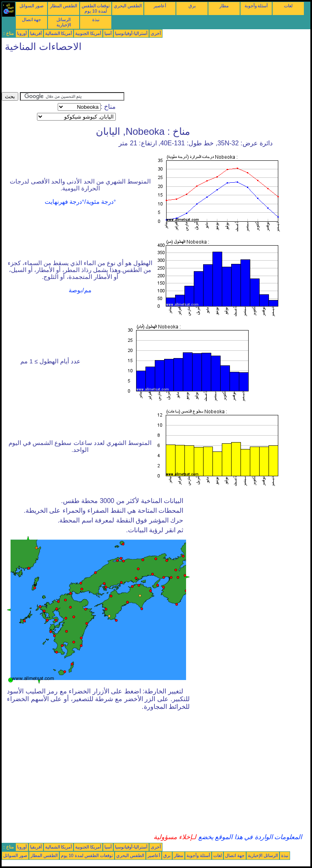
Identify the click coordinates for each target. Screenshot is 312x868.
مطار (224, 6)
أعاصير (160, 6)
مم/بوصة (80, 290)
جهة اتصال (32, 19)
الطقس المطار (64, 6)
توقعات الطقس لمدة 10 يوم (96, 8)
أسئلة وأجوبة (256, 6)
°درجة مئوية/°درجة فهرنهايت (80, 202)
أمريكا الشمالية (59, 33)
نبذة (96, 19)
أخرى (156, 33)
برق (192, 6)
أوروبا (22, 33)
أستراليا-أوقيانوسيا (131, 33)
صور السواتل (31, 6)
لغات (288, 6)
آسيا (108, 33)
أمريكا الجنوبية (88, 33)
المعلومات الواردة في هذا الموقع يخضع (249, 837)
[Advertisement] (149, 74)
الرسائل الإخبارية (64, 22)
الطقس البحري (128, 6)
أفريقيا (36, 33)
